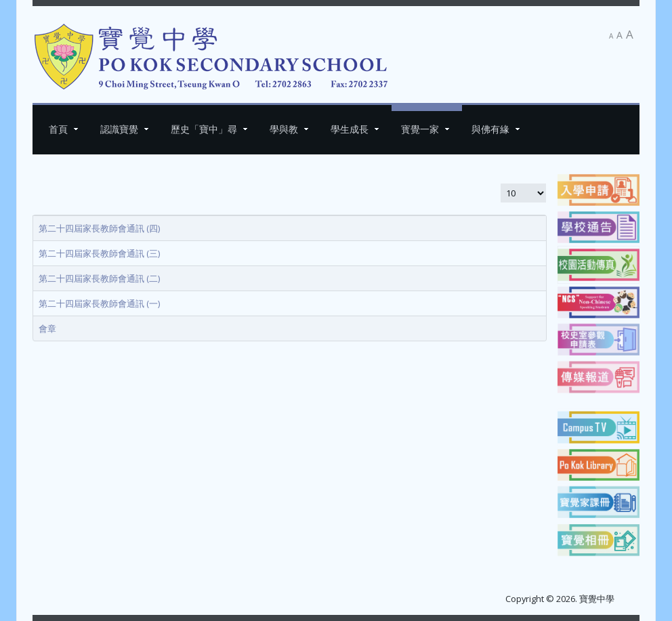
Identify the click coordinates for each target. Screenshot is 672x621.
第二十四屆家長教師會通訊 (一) (99, 303)
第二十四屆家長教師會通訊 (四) (99, 228)
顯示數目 (500, 183)
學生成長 (350, 129)
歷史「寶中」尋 (204, 129)
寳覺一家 (420, 129)
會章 (47, 328)
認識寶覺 (119, 129)
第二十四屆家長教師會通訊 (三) (99, 253)
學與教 (284, 129)
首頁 (58, 129)
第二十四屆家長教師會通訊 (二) (99, 278)
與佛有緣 (490, 129)
